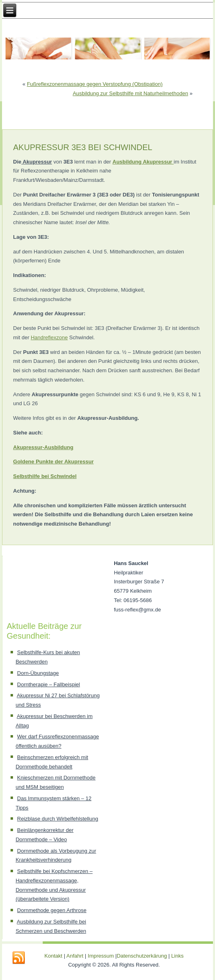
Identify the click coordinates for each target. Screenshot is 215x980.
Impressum (101, 956)
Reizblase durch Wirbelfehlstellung (58, 819)
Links (177, 956)
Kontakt (53, 956)
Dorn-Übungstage (38, 673)
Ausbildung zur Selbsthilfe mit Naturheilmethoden (130, 93)
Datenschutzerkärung (142, 956)
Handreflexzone (49, 337)
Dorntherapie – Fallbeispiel (49, 684)
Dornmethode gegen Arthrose (52, 910)
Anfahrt (75, 956)
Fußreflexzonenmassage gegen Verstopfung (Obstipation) (95, 84)
